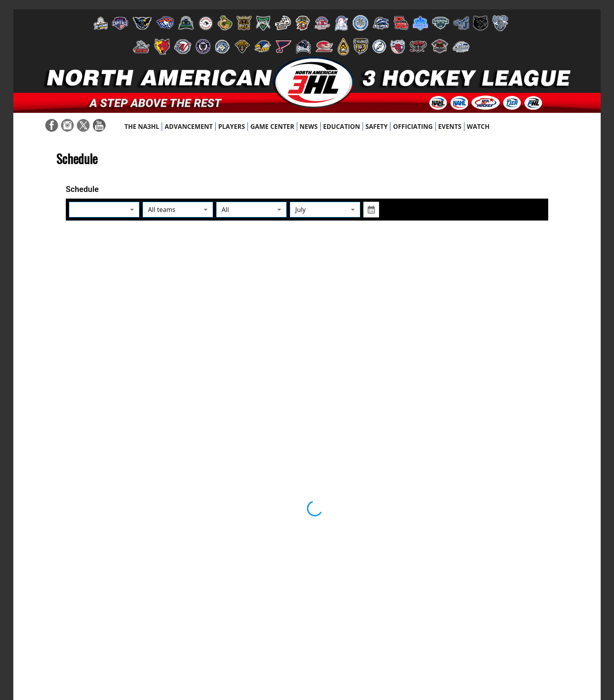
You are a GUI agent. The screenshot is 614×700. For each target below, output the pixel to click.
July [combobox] (301, 210)
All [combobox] (225, 210)
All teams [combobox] (162, 210)
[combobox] (104, 210)
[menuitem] (142, 127)
